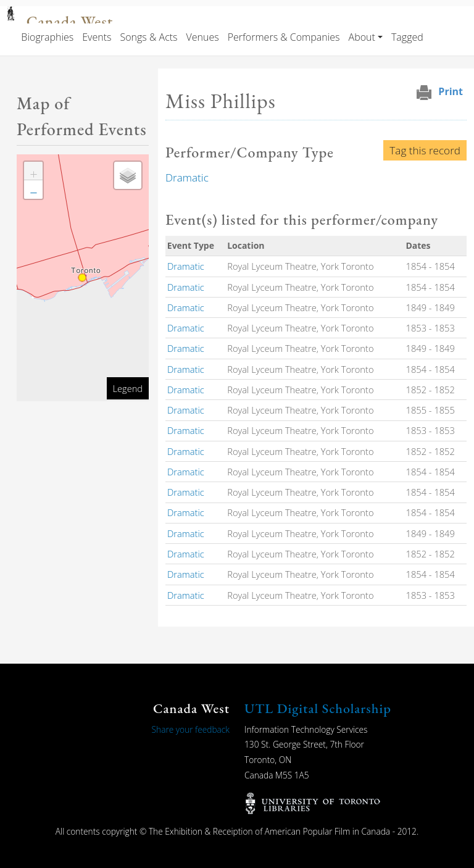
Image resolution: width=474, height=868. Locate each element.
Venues (203, 37)
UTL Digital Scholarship (318, 708)
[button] (33, 171)
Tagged (407, 37)
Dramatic (187, 177)
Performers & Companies (284, 37)
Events (97, 37)
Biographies (47, 37)
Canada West (70, 22)
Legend (128, 388)
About (362, 37)
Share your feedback (191, 729)
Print (451, 91)
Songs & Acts (148, 37)
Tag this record (425, 150)
